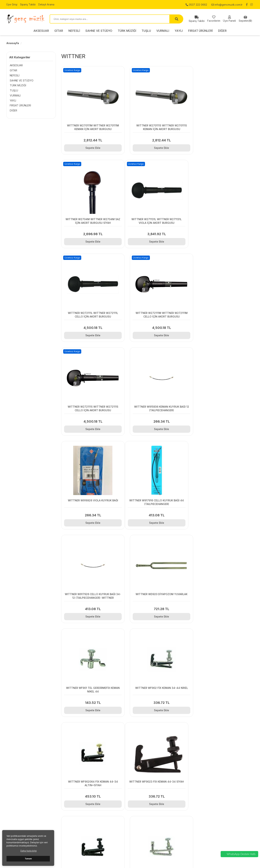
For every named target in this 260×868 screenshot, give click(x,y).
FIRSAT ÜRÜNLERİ (200, 31)
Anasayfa (13, 43)
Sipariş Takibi (28, 4)
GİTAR (59, 31)
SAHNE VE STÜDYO (99, 31)
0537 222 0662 (196, 4)
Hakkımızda (76, 814)
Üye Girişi (12, 4)
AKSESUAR (41, 31)
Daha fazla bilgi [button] (29, 851)
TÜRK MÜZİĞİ (127, 31)
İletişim (73, 805)
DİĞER (222, 31)
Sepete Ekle (91, 148)
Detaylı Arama (47, 4)
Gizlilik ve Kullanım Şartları (85, 810)
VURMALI (163, 31)
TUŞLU (146, 31)
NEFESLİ (74, 31)
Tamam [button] (28, 859)
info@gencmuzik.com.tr (227, 4)
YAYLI (179, 31)
